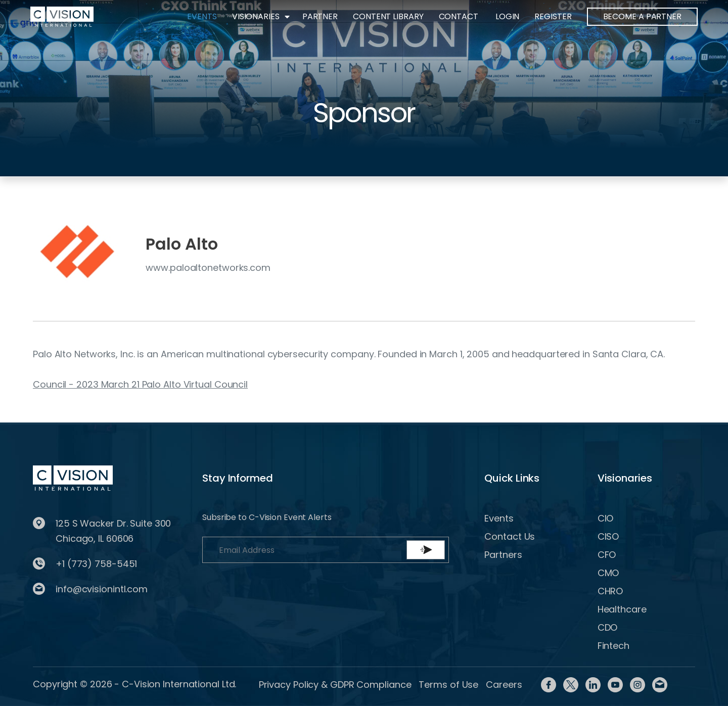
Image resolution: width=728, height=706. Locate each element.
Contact (459, 16)
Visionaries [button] (256, 16)
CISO (608, 536)
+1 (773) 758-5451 (96, 564)
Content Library (388, 16)
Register (553, 16)
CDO (608, 627)
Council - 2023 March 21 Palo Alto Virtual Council (140, 384)
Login (508, 16)
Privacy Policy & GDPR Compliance (335, 685)
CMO (608, 573)
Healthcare (622, 609)
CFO (607, 555)
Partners (503, 555)
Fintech (613, 646)
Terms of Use (448, 685)
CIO (606, 518)
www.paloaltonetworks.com (208, 268)
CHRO (610, 591)
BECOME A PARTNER (642, 16)
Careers (504, 685)
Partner (320, 16)
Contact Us (510, 536)
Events (202, 16)
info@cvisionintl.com (102, 589)
